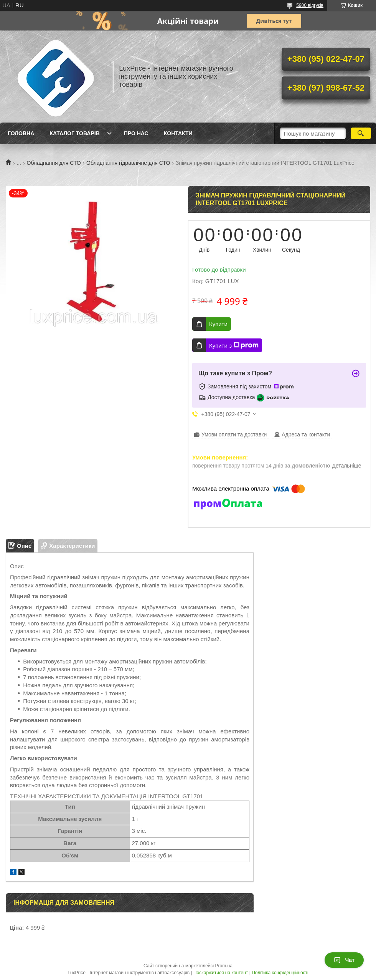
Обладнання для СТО (54, 163)
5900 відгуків (310, 5)
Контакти (178, 133)
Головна (21, 133)
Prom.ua (224, 966)
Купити (218, 324)
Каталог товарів (74, 133)
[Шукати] (361, 133)
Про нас (136, 133)
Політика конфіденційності (280, 973)
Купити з (234, 345)
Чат (344, 960)
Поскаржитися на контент (221, 973)
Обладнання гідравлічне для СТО (128, 163)
